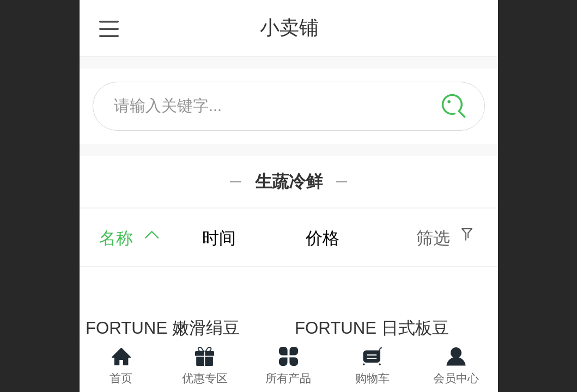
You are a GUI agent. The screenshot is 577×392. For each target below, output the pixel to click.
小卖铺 (289, 27)
